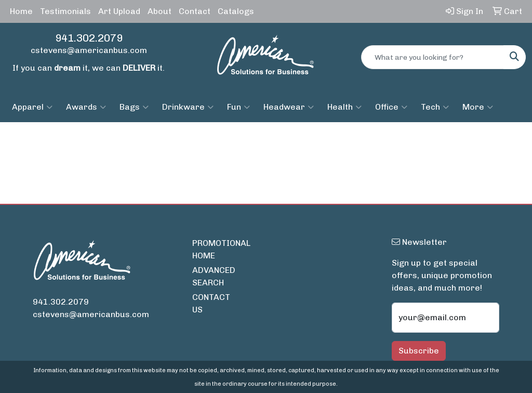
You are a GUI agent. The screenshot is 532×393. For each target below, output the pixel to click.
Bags (134, 107)
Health (344, 107)
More (478, 107)
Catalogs (236, 11)
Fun (238, 107)
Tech (435, 107)
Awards (86, 107)
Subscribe (419, 351)
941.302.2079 (89, 38)
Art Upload (119, 11)
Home (21, 11)
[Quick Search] (433, 57)
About (159, 11)
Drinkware (188, 107)
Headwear (289, 107)
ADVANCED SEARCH (211, 276)
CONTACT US (211, 303)
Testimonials (65, 11)
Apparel (32, 107)
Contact (195, 11)
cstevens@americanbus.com (89, 50)
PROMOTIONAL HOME (211, 249)
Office (391, 107)
